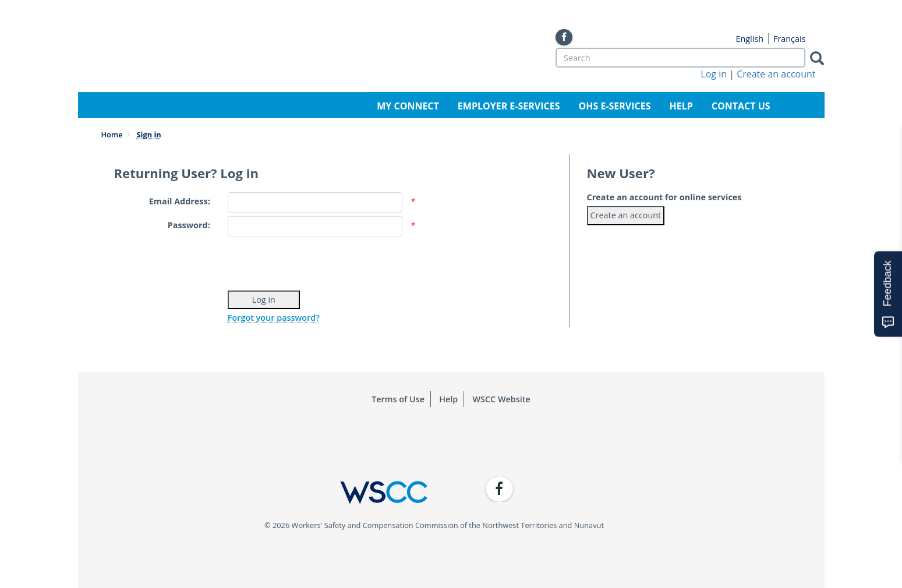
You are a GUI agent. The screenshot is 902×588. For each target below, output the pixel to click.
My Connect (408, 106)
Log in (714, 74)
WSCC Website (501, 399)
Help (681, 106)
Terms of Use (398, 399)
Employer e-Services (509, 106)
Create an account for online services (664, 197)
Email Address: (180, 201)
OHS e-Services (614, 106)
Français (790, 39)
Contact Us (741, 106)
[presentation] (316, 262)
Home (112, 134)
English (749, 39)
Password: (189, 225)
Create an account (776, 74)
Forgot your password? (274, 318)
